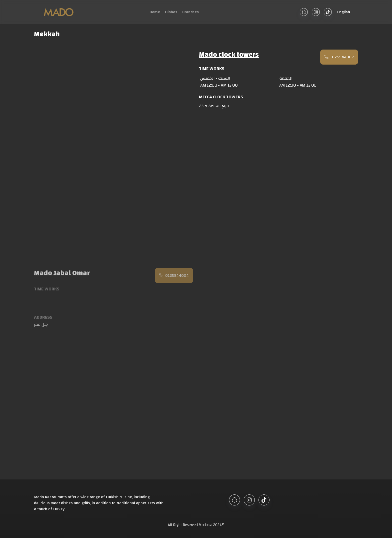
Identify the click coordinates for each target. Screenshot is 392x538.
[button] (343, 12)
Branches (190, 12)
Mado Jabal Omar (62, 275)
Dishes (171, 12)
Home (155, 12)
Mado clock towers (229, 55)
